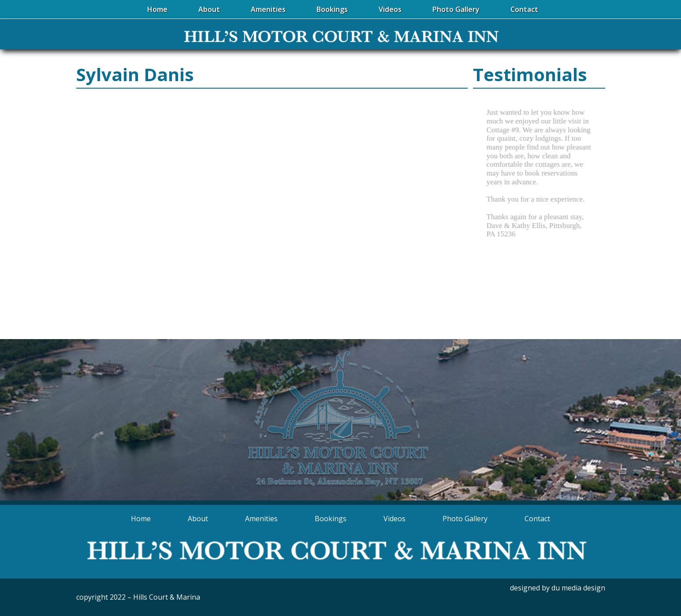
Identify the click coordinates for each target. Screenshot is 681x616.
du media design (578, 588)
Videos (394, 519)
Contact (537, 519)
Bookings (331, 519)
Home (141, 519)
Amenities (261, 519)
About (198, 519)
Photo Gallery (465, 519)
